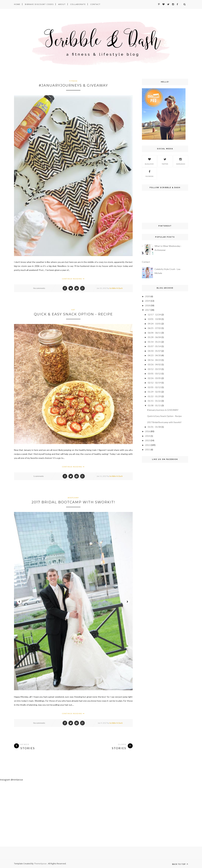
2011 (148, 449)
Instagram (181, 161)
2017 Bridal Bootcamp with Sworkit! (73, 502)
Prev (19, 602)
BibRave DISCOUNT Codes (39, 4)
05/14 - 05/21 (154, 342)
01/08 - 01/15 (154, 405)
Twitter (165, 161)
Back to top (180, 864)
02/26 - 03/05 (154, 378)
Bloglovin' (149, 161)
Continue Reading (73, 279)
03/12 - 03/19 (154, 369)
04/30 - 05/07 (154, 351)
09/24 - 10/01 (154, 324)
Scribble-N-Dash (116, 288)
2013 (148, 440)
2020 (148, 296)
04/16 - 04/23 (154, 360)
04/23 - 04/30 (154, 355)
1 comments (39, 476)
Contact (95, 4)
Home (17, 4)
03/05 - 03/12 (154, 374)
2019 (148, 301)
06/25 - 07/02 (154, 328)
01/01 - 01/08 (154, 427)
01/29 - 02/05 (154, 392)
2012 (148, 445)
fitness (73, 81)
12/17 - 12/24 (154, 315)
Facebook (149, 173)
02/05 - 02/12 (154, 387)
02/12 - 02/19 (154, 383)
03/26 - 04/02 (154, 364)
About (62, 4)
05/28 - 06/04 (154, 337)
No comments (39, 288)
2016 (148, 431)
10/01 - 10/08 (154, 319)
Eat (73, 310)
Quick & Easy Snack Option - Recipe (73, 314)
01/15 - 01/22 (154, 401)
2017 (148, 310)
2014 (148, 436)
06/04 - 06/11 (154, 333)
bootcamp (73, 498)
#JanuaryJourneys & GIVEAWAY (73, 85)
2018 (148, 305)
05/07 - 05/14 (154, 346)
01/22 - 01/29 (154, 396)
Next (127, 602)
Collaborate (78, 4)
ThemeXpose (41, 864)
